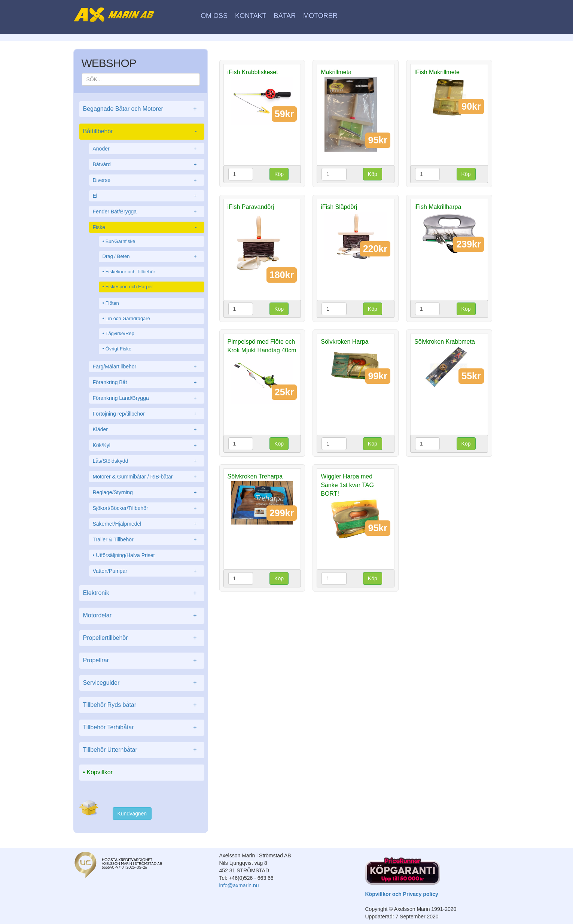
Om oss (214, 16)
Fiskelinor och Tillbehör (130, 272)
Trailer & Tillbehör (147, 539)
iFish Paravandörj (251, 207)
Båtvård (147, 164)
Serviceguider (142, 683)
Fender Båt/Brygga (147, 212)
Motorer (320, 16)
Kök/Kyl (147, 445)
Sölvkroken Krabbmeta (445, 342)
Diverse (147, 180)
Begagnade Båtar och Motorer (142, 109)
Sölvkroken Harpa (345, 342)
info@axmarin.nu (239, 885)
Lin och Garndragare (128, 318)
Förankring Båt (147, 382)
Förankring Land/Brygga (147, 398)
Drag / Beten (152, 257)
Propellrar (142, 661)
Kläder (147, 429)
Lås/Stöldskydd (147, 461)
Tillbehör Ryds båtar (142, 705)
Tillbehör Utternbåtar (142, 750)
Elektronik (142, 593)
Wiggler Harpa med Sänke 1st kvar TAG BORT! (347, 485)
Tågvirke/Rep (120, 333)
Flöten (112, 303)
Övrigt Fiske (118, 349)
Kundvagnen (132, 814)
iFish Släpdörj (339, 207)
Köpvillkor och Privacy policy (402, 894)
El (147, 196)
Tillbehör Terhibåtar (142, 728)
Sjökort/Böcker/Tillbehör (147, 508)
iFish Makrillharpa (438, 207)
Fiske (147, 227)
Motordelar (142, 616)
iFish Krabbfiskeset (253, 72)
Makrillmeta (336, 72)
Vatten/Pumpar (147, 571)
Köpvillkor (100, 772)
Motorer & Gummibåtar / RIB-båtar (147, 477)
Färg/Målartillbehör (147, 367)
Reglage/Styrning (147, 492)
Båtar (285, 16)
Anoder (147, 149)
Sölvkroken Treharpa (255, 476)
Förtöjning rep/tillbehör (147, 414)
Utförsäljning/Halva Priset (125, 555)
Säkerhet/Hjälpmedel (147, 524)
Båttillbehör (142, 132)
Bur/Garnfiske (120, 241)
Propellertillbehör (142, 638)
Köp (279, 174)
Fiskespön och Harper (129, 287)
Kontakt (251, 16)
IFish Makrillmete (437, 72)
